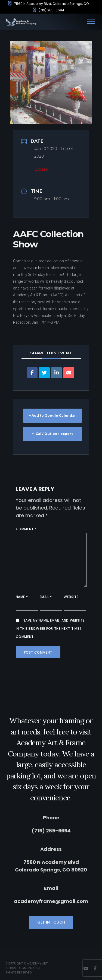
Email (46, 597)
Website (71, 597)
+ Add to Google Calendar (52, 416)
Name (22, 597)
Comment (26, 529)
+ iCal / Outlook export (52, 434)
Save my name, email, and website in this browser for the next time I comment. (50, 629)
